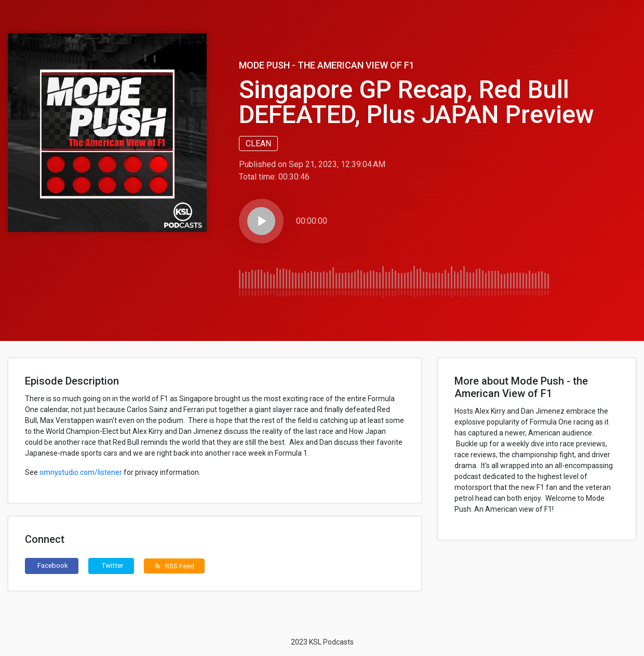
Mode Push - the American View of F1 (327, 65)
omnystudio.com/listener (81, 472)
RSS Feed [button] (174, 566)
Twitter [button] (112, 565)
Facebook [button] (53, 565)
